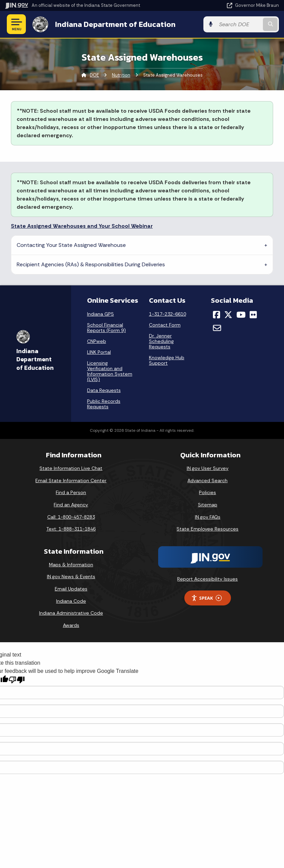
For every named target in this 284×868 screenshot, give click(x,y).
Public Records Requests (104, 404)
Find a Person (71, 492)
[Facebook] (216, 315)
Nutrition (121, 75)
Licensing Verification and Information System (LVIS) (110, 371)
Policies (207, 492)
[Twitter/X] (228, 315)
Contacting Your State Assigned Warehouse (71, 245)
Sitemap (208, 505)
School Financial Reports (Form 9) (106, 328)
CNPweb (97, 341)
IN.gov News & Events (71, 577)
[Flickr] (253, 315)
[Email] (217, 328)
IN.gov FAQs (208, 517)
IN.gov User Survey (208, 468)
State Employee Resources (207, 529)
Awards (71, 625)
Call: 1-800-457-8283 (71, 517)
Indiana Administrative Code (71, 613)
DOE (94, 75)
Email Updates (71, 589)
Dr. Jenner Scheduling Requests (161, 341)
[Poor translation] (17, 680)
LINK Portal (99, 352)
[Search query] (239, 24)
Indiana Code (71, 601)
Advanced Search (207, 480)
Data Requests (104, 390)
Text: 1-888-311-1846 (71, 529)
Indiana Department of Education (115, 24)
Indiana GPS (101, 314)
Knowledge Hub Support (167, 360)
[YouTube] (241, 315)
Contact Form (165, 325)
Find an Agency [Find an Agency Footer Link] (71, 505)
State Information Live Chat (71, 468)
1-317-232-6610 (168, 314)
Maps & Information (71, 565)
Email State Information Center (71, 480)
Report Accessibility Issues (207, 579)
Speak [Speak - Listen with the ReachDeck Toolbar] (206, 598)
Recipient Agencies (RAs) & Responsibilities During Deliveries (91, 264)
